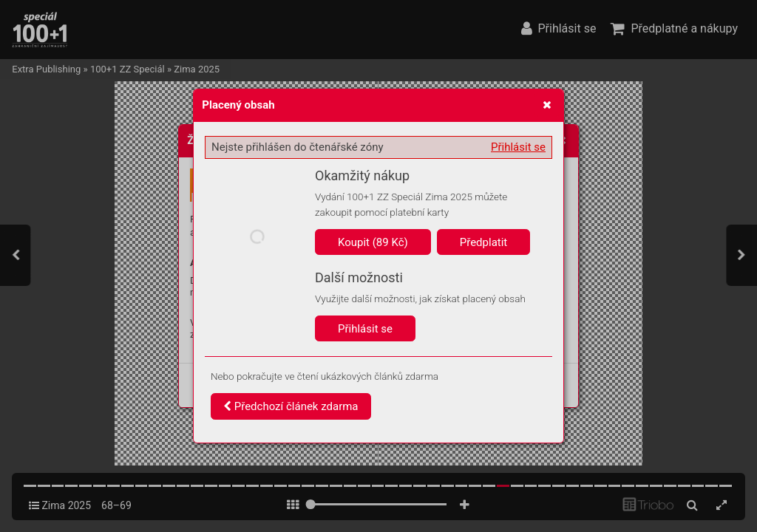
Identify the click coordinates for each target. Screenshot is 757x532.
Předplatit (484, 242)
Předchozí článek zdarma (291, 406)
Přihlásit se (518, 147)
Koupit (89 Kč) (373, 242)
